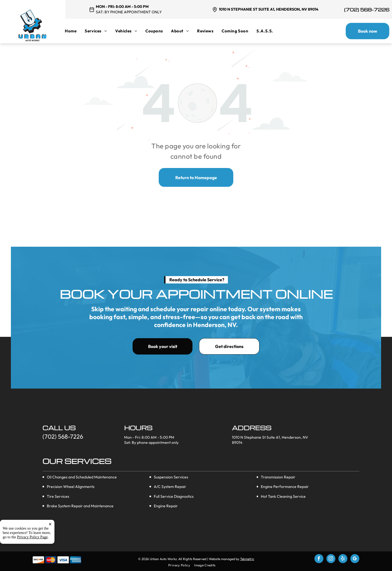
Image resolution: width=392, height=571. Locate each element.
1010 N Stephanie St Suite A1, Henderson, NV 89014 (269, 9)
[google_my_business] (355, 559)
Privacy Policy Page (33, 561)
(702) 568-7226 (367, 10)
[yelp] (343, 559)
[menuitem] (75, 31)
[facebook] (319, 559)
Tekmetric (247, 559)
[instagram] (331, 559)
